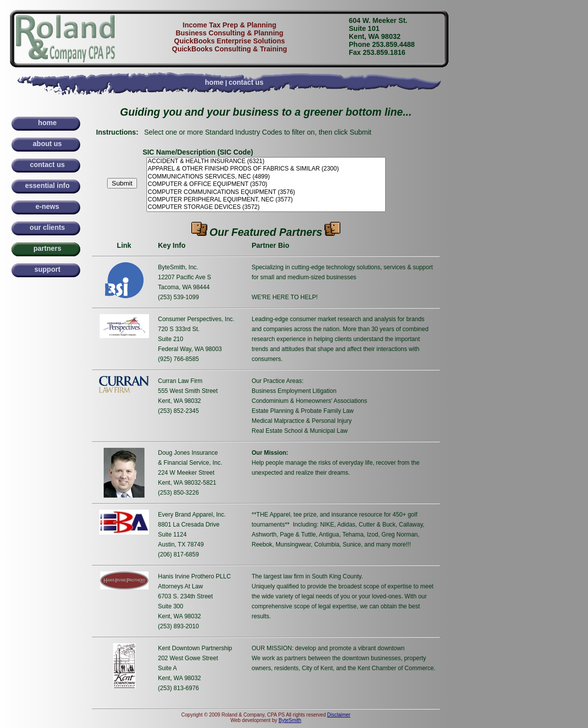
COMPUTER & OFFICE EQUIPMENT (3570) (266, 184)
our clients (48, 227)
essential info (47, 185)
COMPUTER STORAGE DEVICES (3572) (266, 207)
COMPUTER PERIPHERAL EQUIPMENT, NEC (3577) (266, 200)
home (214, 82)
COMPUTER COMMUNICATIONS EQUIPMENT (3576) (266, 192)
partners (47, 248)
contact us (246, 82)
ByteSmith (290, 720)
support (47, 269)
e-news (47, 206)
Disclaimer (339, 715)
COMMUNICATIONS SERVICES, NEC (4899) (266, 177)
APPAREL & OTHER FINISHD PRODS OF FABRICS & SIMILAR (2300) (266, 169)
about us (47, 144)
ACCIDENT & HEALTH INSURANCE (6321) (266, 161)
